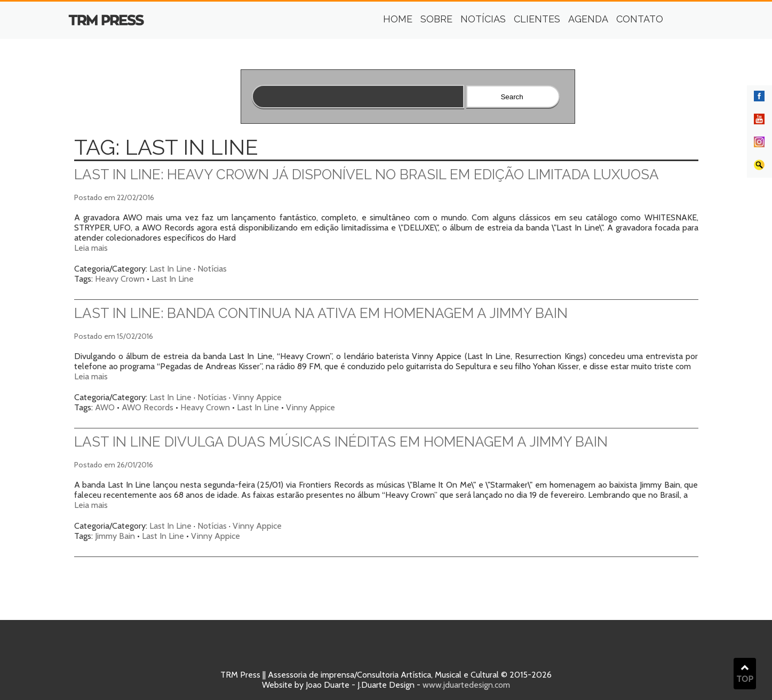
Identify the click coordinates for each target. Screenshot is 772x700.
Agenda (588, 19)
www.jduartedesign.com (466, 685)
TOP (745, 674)
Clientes (537, 19)
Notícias (483, 19)
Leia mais (91, 248)
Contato (640, 19)
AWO (105, 407)
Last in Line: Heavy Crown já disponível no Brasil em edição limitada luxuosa (367, 174)
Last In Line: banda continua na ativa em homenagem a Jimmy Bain (321, 313)
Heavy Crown (120, 279)
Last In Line (170, 269)
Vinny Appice (257, 397)
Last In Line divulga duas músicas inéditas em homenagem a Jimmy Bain (341, 442)
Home (398, 19)
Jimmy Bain (115, 536)
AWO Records (148, 407)
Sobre (436, 19)
